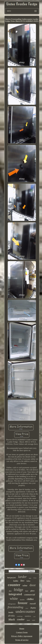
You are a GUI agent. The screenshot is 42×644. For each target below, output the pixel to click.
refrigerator (12, 604)
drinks (11, 616)
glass (33, 591)
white (14, 599)
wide (34, 617)
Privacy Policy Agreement (22, 636)
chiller (30, 599)
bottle (11, 612)
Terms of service (22, 640)
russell (33, 604)
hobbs (16, 581)
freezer (23, 603)
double (22, 600)
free (10, 591)
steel (28, 620)
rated (33, 620)
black (12, 619)
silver (27, 608)
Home (22, 629)
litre (22, 581)
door (33, 585)
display (33, 608)
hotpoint (12, 578)
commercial (30, 595)
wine (25, 585)
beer (27, 591)
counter (14, 585)
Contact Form (22, 632)
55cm (35, 578)
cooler (21, 619)
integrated (15, 594)
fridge (18, 590)
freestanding (15, 607)
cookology (20, 616)
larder (22, 577)
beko (28, 581)
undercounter (25, 612)
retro (30, 578)
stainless (28, 616)
